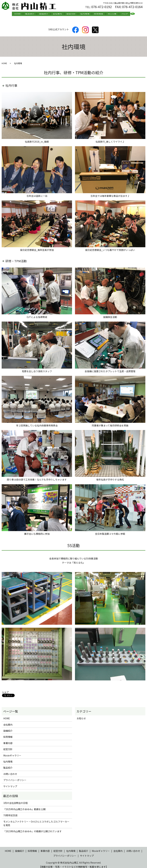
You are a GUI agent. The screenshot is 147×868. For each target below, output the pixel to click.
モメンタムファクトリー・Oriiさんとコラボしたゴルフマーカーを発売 (36, 820)
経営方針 (71, 14)
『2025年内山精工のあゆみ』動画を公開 (24, 806)
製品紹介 (37, 14)
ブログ (116, 14)
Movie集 (106, 14)
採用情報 (94, 14)
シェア (5, 689)
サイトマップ (10, 783)
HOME (26, 14)
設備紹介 (48, 14)
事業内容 (8, 740)
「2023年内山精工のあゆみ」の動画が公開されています (32, 828)
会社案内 (60, 14)
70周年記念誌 (10, 812)
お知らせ (81, 715)
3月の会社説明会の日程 (15, 800)
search (125, 14)
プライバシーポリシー (15, 777)
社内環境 (83, 14)
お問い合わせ (10, 771)
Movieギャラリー (12, 752)
